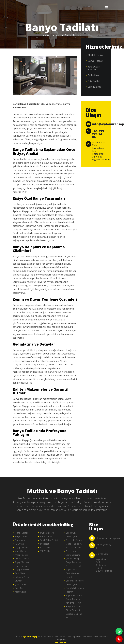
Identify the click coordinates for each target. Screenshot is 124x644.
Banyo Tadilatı (73, 35)
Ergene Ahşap (72, 551)
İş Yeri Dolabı (21, 566)
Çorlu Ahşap (21, 5)
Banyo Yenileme (73, 555)
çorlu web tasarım (62, 642)
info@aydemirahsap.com (108, 538)
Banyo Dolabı (21, 536)
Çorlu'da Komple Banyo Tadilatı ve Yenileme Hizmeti (74, 562)
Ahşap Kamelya (22, 570)
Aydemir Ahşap (52, 35)
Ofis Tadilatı (94, 81)
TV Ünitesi (19, 544)
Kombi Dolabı (21, 551)
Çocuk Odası (21, 584)
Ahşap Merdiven (22, 562)
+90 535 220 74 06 (98, 134)
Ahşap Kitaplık (21, 555)
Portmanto (20, 540)
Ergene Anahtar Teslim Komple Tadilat (73, 573)
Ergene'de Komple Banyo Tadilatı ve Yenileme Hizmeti (74, 599)
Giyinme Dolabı (22, 559)
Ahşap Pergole (21, 548)
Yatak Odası (20, 592)
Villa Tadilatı (94, 87)
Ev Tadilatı (93, 75)
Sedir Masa (20, 573)
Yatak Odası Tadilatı (94, 68)
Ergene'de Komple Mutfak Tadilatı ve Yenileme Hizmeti (74, 544)
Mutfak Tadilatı (96, 55)
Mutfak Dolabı (21, 533)
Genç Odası (20, 588)
